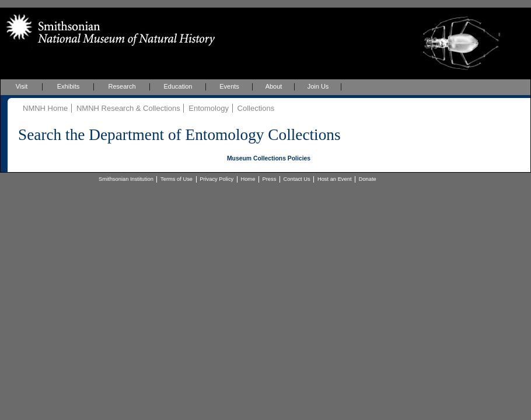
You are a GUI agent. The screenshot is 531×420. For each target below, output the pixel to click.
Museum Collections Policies (269, 158)
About (274, 86)
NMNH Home (45, 108)
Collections (256, 108)
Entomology (209, 108)
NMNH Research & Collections (128, 108)
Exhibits (69, 86)
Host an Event (335, 179)
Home (248, 179)
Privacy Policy (216, 179)
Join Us (318, 86)
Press (270, 179)
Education (178, 86)
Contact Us (297, 179)
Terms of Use (177, 179)
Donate (368, 179)
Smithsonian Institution (126, 179)
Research (122, 86)
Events (229, 86)
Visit (22, 86)
